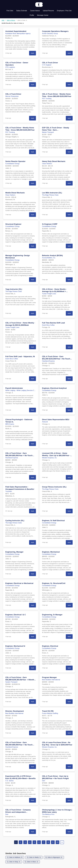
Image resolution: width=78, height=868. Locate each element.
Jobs (3, 20)
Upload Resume (48, 11)
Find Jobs (10, 11)
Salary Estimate (22, 11)
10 (57, 842)
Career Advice (35, 11)
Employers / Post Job (64, 11)
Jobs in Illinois (11, 20)
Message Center (43, 15)
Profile (32, 15)
